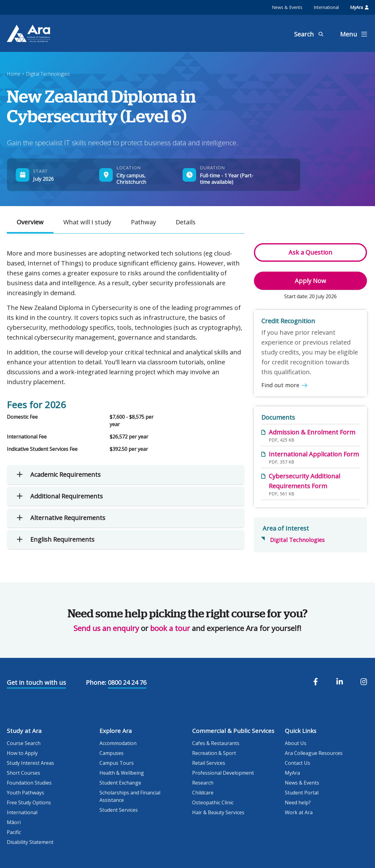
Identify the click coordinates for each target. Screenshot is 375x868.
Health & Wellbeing (122, 773)
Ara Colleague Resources (314, 753)
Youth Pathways (25, 793)
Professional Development (223, 773)
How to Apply (22, 753)
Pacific (14, 832)
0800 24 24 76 (127, 682)
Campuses (112, 753)
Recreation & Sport (214, 753)
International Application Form (314, 454)
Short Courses (23, 773)
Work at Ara (299, 812)
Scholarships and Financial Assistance (130, 796)
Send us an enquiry (106, 628)
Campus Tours (117, 763)
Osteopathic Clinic (213, 802)
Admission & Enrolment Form (312, 432)
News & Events (287, 7)
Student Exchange (120, 783)
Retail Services (209, 763)
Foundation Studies (29, 783)
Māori (14, 822)
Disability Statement (30, 842)
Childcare (203, 793)
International (326, 7)
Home (14, 74)
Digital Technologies (48, 74)
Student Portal (302, 793)
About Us (296, 743)
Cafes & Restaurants (216, 743)
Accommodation (118, 743)
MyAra (359, 7)
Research (203, 783)
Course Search (24, 743)
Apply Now (310, 281)
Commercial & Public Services (233, 731)
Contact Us (297, 763)
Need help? (298, 802)
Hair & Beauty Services (218, 812)
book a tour (170, 628)
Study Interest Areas (30, 763)
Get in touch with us (36, 682)
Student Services (119, 810)
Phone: (96, 682)
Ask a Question (310, 252)
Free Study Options (29, 802)
